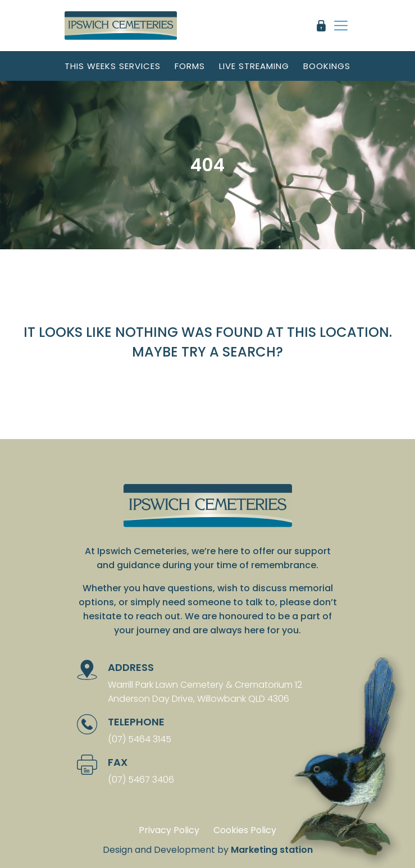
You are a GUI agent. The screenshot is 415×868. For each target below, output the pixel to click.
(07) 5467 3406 (141, 780)
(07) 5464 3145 (140, 739)
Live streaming (254, 66)
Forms (190, 66)
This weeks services (113, 66)
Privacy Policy (169, 830)
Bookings (327, 66)
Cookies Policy (245, 830)
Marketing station (272, 850)
